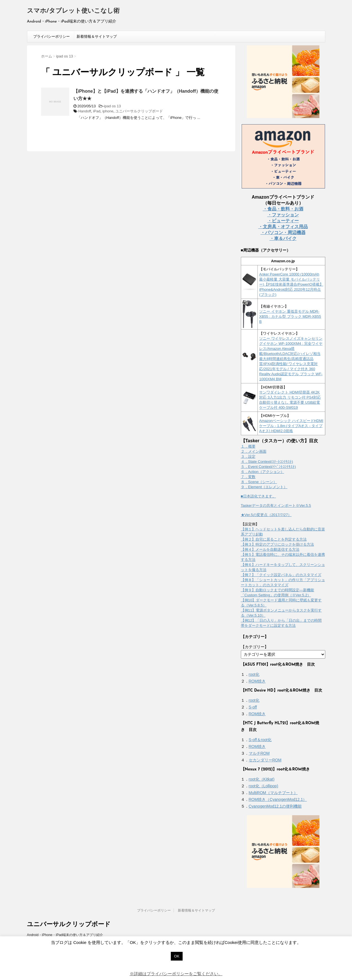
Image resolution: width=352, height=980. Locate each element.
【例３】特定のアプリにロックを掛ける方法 (277, 544)
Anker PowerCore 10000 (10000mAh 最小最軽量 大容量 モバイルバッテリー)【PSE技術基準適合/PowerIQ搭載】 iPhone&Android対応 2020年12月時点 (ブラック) (291, 284)
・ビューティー (283, 221)
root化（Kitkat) (262, 779)
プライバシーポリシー (51, 36)
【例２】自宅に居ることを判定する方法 (274, 539)
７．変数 (248, 477)
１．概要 (248, 446)
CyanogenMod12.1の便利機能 (275, 806)
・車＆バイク (283, 238)
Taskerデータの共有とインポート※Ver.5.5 (276, 505)
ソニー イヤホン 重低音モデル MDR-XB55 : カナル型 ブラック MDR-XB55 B (290, 316)
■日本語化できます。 (258, 496)
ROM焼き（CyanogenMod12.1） (278, 799)
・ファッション (283, 215)
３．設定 (248, 456)
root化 (254, 674)
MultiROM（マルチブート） (273, 793)
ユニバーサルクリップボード (139, 111)
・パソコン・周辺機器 (283, 233)
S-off (253, 707)
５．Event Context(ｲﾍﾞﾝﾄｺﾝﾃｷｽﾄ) (268, 467)
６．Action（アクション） (263, 472)
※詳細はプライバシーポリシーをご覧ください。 (176, 974)
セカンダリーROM (265, 760)
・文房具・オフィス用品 (283, 227)
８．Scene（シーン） (259, 482)
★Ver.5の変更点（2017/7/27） (266, 515)
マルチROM (259, 753)
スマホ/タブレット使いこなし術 (73, 11)
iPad (97, 111)
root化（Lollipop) (264, 786)
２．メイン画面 (254, 451)
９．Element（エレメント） (264, 487)
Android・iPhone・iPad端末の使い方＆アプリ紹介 (65, 935)
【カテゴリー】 (255, 647)
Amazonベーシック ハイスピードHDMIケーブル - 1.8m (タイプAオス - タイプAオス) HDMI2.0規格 (291, 426)
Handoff (85, 111)
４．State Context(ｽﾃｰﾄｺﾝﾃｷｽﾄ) (267, 462)
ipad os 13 (112, 106)
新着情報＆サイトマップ (97, 36)
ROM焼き (257, 681)
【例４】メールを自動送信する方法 (270, 549)
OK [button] (177, 956)
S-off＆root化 (260, 740)
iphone (108, 111)
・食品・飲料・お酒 (283, 209)
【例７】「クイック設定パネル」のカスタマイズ (281, 575)
